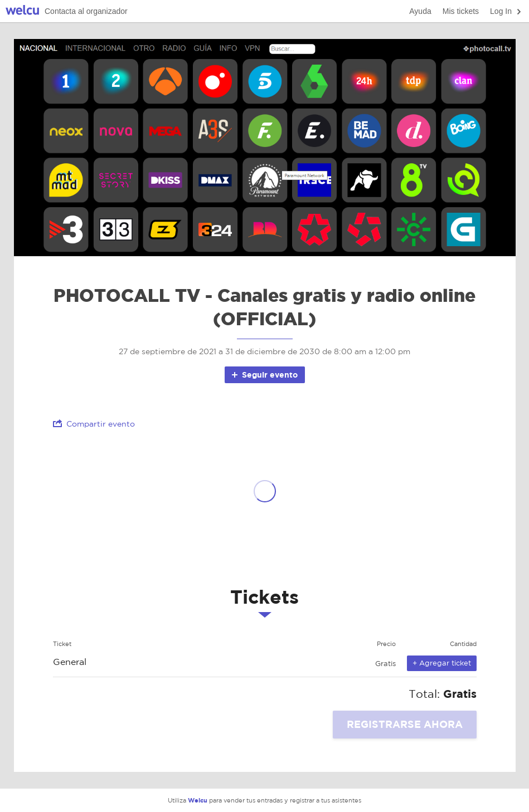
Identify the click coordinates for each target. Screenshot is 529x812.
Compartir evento (94, 424)
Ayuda (420, 11)
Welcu (22, 11)
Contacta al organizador (86, 11)
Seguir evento (264, 375)
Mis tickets (461, 11)
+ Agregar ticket (442, 663)
